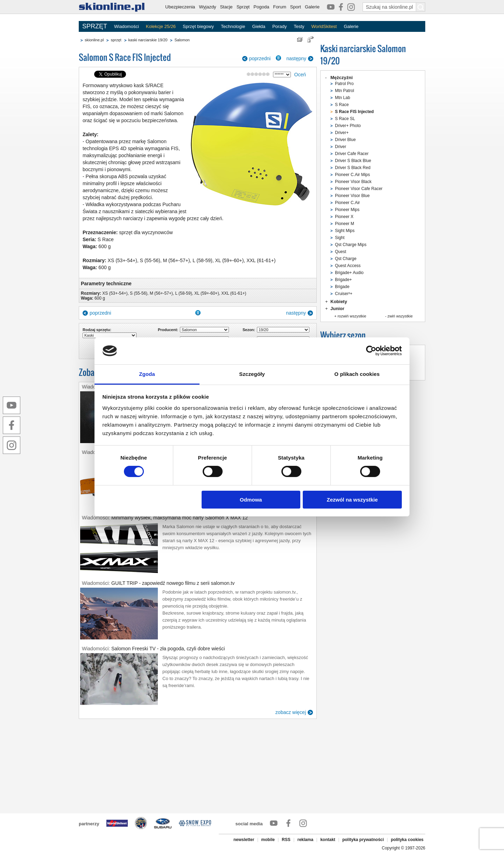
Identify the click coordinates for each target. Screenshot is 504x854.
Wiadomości (127, 26)
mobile (268, 840)
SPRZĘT (95, 26)
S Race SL (345, 119)
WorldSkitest (324, 26)
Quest (341, 252)
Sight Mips (345, 231)
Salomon (182, 40)
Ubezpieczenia (180, 7)
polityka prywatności (363, 840)
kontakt (328, 840)
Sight (340, 238)
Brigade (342, 287)
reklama (305, 840)
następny (296, 58)
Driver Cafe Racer (352, 154)
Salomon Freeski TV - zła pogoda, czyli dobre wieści (168, 649)
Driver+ (342, 133)
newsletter (244, 840)
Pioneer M (345, 224)
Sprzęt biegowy (198, 26)
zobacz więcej (291, 712)
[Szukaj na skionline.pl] (421, 7)
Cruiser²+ (344, 294)
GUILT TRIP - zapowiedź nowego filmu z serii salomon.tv (173, 583)
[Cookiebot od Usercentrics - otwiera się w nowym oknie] (371, 351)
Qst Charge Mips (351, 245)
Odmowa (251, 500)
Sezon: (249, 330)
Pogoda (261, 7)
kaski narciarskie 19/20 (148, 40)
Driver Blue (345, 140)
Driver (341, 147)
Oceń (300, 75)
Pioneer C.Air (347, 203)
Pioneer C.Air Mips (352, 175)
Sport (296, 7)
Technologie (233, 26)
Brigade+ (343, 280)
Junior (337, 309)
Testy (299, 26)
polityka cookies (407, 840)
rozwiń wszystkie (352, 316)
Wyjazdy (207, 7)
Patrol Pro (344, 84)
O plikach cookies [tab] (357, 374)
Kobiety (339, 302)
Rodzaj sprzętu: (97, 330)
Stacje (226, 7)
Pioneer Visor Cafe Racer (359, 189)
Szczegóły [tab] (252, 374)
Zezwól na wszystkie (352, 500)
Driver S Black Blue (353, 161)
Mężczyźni (342, 78)
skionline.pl (94, 40)
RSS (286, 840)
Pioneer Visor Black (353, 182)
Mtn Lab (342, 98)
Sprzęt (243, 7)
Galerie (312, 7)
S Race (342, 105)
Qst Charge (346, 259)
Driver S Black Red (353, 168)
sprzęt (116, 40)
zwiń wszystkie (400, 316)
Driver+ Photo (348, 126)
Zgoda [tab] (147, 374)
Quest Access (348, 266)
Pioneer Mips (347, 210)
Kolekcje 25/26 (161, 26)
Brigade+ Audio (349, 273)
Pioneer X (344, 217)
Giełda (259, 26)
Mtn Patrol (345, 91)
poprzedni (260, 58)
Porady (279, 26)
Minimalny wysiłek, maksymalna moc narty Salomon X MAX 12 (180, 518)
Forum (280, 7)
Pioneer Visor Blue (352, 196)
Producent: (168, 330)
